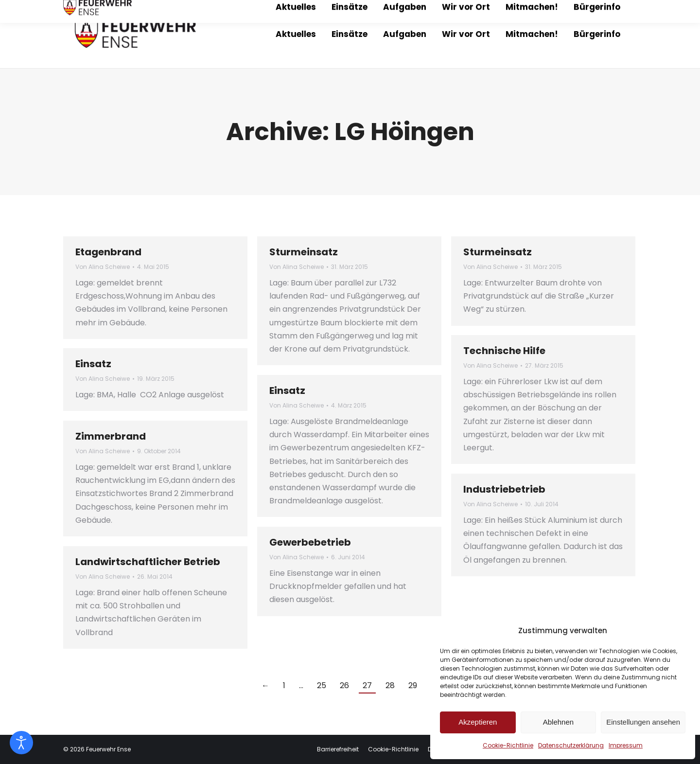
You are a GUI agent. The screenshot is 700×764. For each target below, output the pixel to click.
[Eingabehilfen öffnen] (21, 743)
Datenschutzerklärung (571, 745)
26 (344, 685)
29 (413, 685)
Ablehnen (558, 722)
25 (322, 685)
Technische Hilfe (504, 351)
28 (390, 685)
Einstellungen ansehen (643, 722)
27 (367, 685)
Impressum (626, 745)
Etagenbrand (108, 252)
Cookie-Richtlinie (508, 745)
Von (103, 267)
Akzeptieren (478, 722)
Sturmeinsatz (304, 252)
